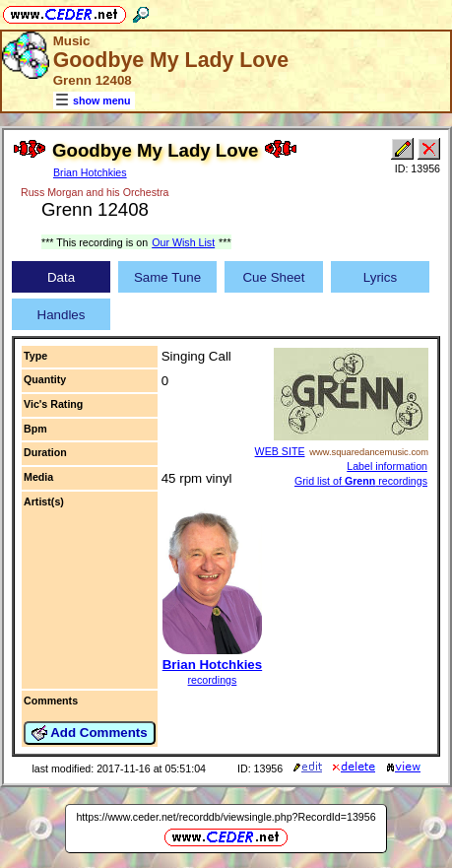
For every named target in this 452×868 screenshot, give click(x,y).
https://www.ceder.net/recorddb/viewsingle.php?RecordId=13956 (226, 817)
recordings (213, 680)
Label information (387, 466)
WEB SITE (280, 451)
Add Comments (90, 733)
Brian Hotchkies (90, 172)
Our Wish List (183, 242)
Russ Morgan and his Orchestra (95, 192)
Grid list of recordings (361, 481)
